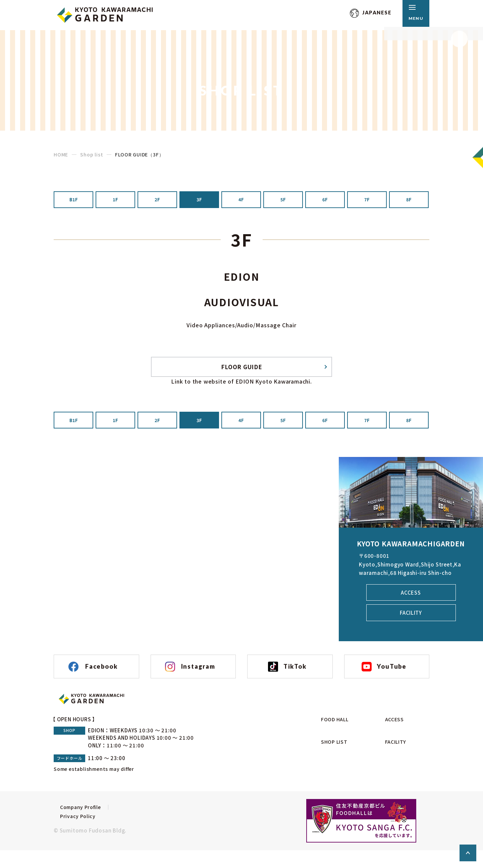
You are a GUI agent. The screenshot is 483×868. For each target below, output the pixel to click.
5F (283, 201)
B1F (74, 201)
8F (409, 201)
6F (325, 201)
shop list (331, 757)
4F (241, 201)
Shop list (92, 154)
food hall (332, 744)
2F (157, 201)
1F (115, 201)
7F (367, 201)
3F (199, 201)
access (411, 603)
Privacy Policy (72, 842)
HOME (61, 154)
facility (411, 623)
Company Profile (76, 832)
